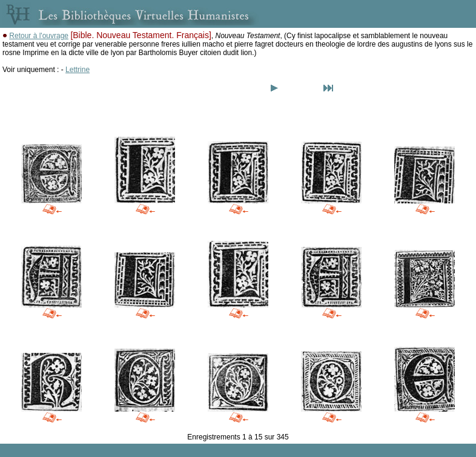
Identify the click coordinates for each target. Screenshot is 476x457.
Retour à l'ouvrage (39, 36)
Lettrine (78, 70)
